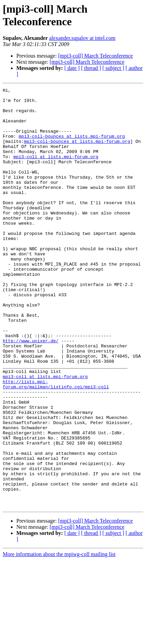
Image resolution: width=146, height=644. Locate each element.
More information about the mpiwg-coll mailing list (59, 638)
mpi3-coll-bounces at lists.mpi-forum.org (72, 146)
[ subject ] (113, 68)
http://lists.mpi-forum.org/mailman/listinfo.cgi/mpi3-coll (56, 444)
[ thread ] (91, 68)
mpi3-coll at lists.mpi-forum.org (56, 171)
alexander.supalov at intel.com (82, 38)
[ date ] (72, 68)
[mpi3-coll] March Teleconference (96, 56)
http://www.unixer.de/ (31, 392)
